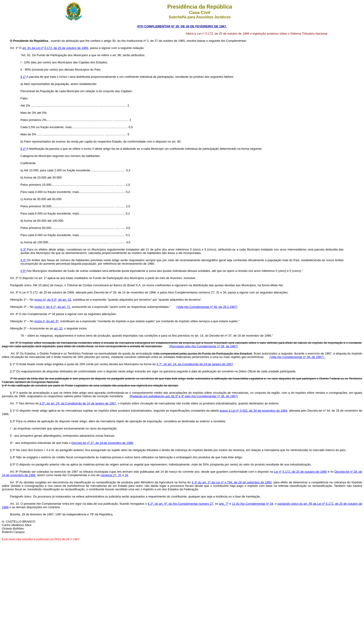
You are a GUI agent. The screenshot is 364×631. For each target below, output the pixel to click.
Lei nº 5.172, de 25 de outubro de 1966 (300, 472)
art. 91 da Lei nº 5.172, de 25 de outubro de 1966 (55, 48)
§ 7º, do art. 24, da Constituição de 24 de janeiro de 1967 (195, 364)
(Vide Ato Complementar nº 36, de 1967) (297, 357)
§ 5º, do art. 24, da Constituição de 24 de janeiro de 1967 (77, 403)
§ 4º (24, 260)
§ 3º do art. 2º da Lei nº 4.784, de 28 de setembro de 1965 (232, 482)
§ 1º (23, 77)
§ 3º (24, 249)
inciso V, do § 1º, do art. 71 (52, 307)
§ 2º (23, 149)
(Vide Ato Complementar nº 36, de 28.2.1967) (207, 307)
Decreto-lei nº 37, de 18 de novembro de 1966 (102, 443)
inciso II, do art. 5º (46, 321)
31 (119, 475)
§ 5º (23, 271)
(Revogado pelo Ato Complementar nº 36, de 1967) (203, 346)
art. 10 (58, 328)
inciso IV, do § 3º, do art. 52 (53, 300)
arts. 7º (224, 504)
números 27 (109, 475)
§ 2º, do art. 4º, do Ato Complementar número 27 (180, 504)
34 (126, 475)
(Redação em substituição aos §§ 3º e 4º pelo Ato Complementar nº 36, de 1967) (184, 396)
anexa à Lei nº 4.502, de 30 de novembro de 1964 (253, 411)
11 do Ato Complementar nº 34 (253, 504)
